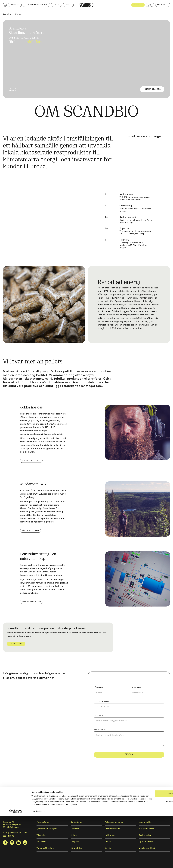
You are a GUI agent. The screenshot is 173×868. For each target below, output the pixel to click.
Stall (68, 5)
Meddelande (100, 729)
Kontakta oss (152, 89)
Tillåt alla (153, 843)
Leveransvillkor (146, 822)
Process (15, 5)
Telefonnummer (102, 701)
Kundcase (75, 829)
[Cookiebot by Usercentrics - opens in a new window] (16, 863)
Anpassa (153, 850)
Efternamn (135, 687)
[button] (148, 5)
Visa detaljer (37, 863)
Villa (56, 5)
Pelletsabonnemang (114, 822)
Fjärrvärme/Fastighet (36, 5)
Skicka (129, 755)
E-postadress (100, 715)
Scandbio (7, 14)
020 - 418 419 (8, 836)
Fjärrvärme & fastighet (47, 829)
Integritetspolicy (146, 829)
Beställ (138, 5)
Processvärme (43, 822)
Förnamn (98, 687)
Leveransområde (112, 829)
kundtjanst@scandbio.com (15, 833)
